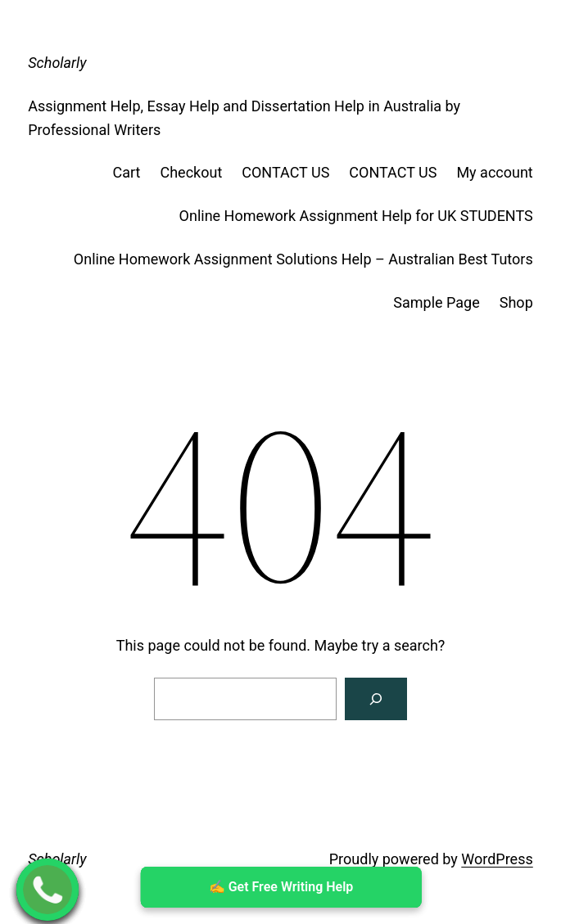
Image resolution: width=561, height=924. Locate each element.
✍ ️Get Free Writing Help (280, 887)
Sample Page (436, 302)
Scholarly (57, 63)
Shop (516, 302)
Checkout (191, 172)
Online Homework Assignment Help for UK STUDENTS (356, 216)
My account (494, 172)
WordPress (497, 859)
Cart (127, 172)
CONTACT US (285, 172)
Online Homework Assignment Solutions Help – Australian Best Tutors (303, 259)
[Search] (376, 699)
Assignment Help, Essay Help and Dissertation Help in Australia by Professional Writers (244, 118)
